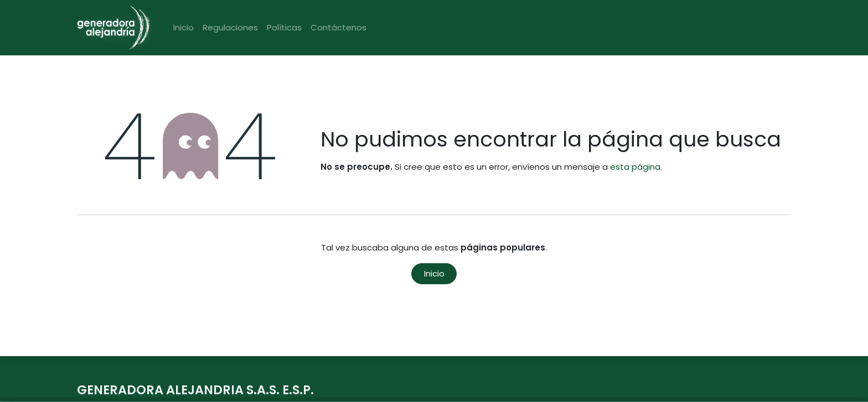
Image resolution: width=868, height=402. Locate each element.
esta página (635, 167)
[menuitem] (184, 28)
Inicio (434, 273)
